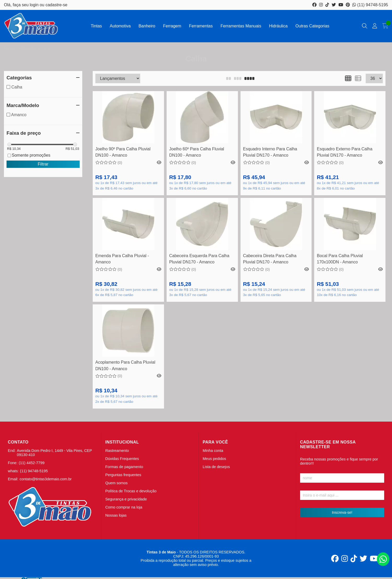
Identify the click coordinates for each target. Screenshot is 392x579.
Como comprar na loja (124, 507)
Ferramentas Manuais (241, 26)
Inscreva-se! (342, 512)
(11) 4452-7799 (32, 463)
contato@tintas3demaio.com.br (46, 479)
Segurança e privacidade (126, 499)
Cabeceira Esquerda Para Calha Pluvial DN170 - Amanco (199, 259)
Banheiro (147, 26)
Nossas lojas (116, 515)
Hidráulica (278, 26)
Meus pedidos (214, 459)
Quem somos (116, 483)
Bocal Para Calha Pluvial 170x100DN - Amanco (340, 259)
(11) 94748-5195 (370, 5)
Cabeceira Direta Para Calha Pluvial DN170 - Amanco (270, 259)
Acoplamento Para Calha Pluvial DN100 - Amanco (125, 365)
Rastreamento (117, 451)
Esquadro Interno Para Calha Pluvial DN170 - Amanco (270, 152)
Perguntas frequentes (123, 475)
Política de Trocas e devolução (131, 491)
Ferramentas (201, 26)
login (35, 5)
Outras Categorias (312, 26)
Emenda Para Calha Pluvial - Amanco (122, 259)
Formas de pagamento (124, 467)
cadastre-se (56, 5)
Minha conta (213, 451)
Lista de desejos (216, 467)
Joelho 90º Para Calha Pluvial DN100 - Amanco (123, 152)
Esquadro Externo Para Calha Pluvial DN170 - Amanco (345, 152)
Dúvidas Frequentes (122, 459)
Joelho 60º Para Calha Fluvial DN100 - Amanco (197, 152)
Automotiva (120, 26)
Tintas (96, 26)
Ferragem (172, 26)
